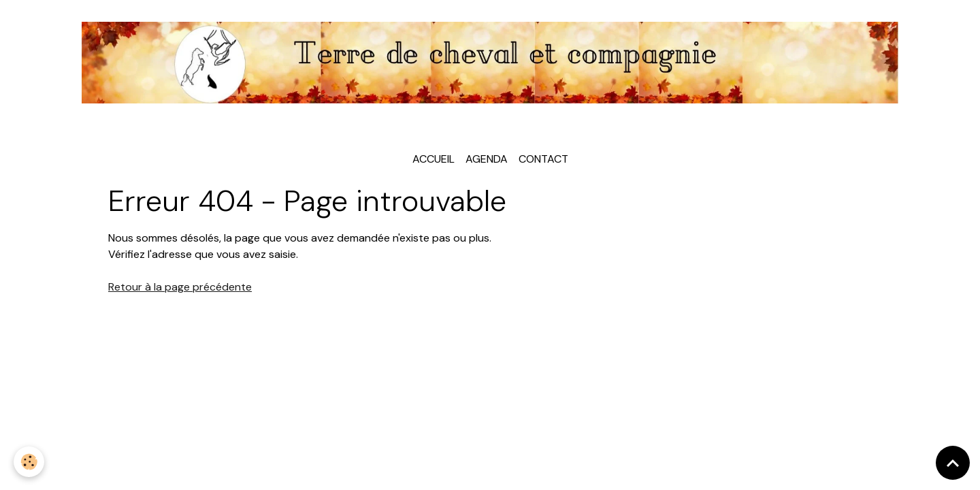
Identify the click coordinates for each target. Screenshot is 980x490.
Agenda (487, 159)
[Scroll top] (953, 463)
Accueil (434, 159)
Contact (543, 159)
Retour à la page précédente (180, 287)
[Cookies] (29, 462)
